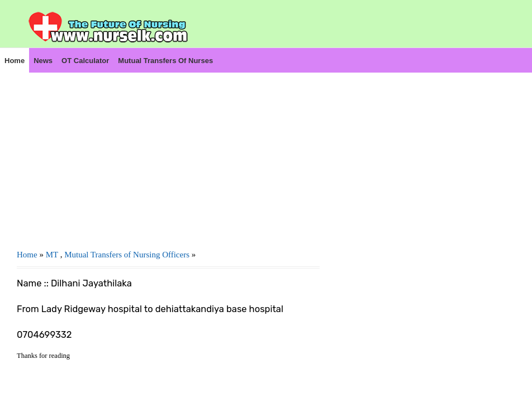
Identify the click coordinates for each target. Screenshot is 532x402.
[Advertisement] (168, 151)
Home (15, 61)
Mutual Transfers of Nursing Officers (127, 255)
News (43, 61)
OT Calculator (85, 61)
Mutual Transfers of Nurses (165, 61)
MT (52, 255)
